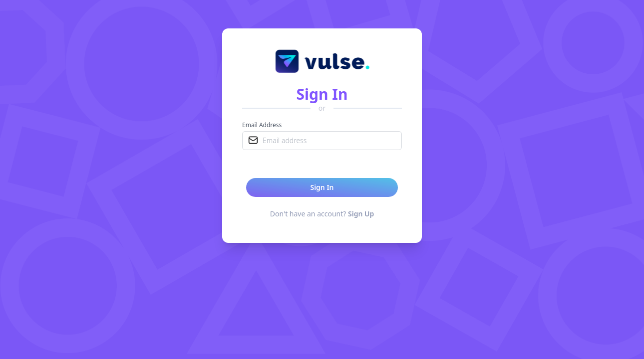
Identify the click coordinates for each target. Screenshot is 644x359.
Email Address (262, 125)
